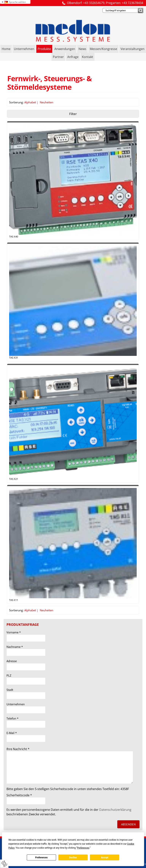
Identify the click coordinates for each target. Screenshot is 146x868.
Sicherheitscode (19, 795)
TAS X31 (14, 358)
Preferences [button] (83, 848)
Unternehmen (16, 704)
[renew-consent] (4, 864)
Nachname (15, 647)
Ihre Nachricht (18, 749)
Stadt (10, 690)
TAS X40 (14, 236)
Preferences (41, 858)
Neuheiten (46, 102)
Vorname (14, 632)
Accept (105, 858)
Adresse (12, 661)
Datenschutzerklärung (115, 810)
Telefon (12, 718)
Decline (73, 858)
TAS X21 (14, 479)
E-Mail (12, 733)
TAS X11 (14, 600)
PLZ (9, 675)
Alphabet (30, 102)
